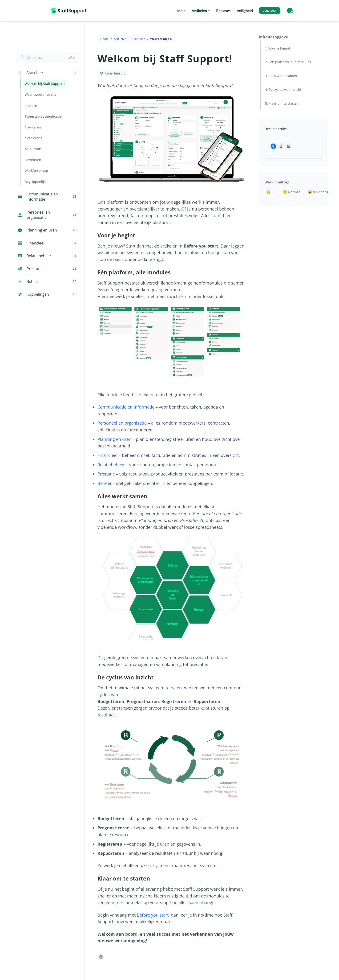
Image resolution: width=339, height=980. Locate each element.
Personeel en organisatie (122, 423)
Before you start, (153, 915)
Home (180, 10)
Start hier (138, 39)
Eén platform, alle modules (290, 62)
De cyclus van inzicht (285, 89)
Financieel (107, 455)
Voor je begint (279, 48)
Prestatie (106, 474)
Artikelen (201, 11)
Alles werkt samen (283, 76)
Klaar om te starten (284, 103)
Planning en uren (114, 439)
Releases (223, 10)
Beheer (105, 483)
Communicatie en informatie (126, 407)
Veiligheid (245, 10)
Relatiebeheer (111, 465)
